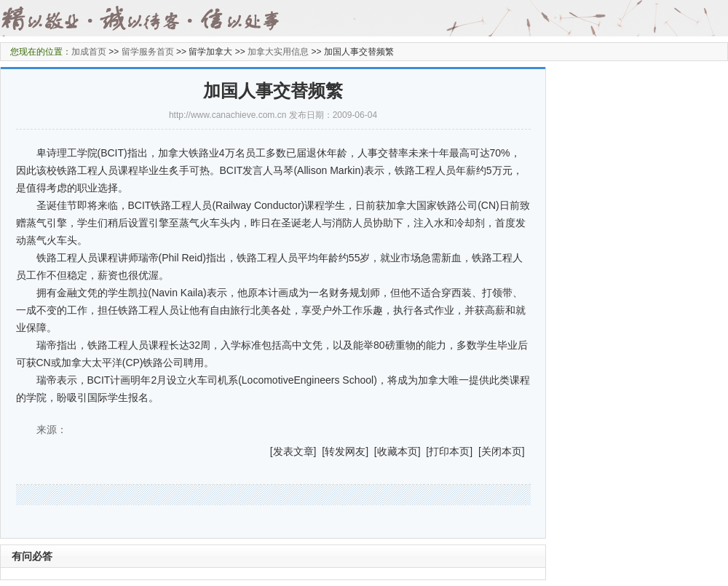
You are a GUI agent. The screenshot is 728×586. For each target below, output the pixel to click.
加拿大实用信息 (278, 52)
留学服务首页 (148, 52)
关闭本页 (502, 451)
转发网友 (345, 451)
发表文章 (293, 451)
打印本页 (449, 451)
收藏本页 (397, 451)
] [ (320, 451)
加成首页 (89, 52)
